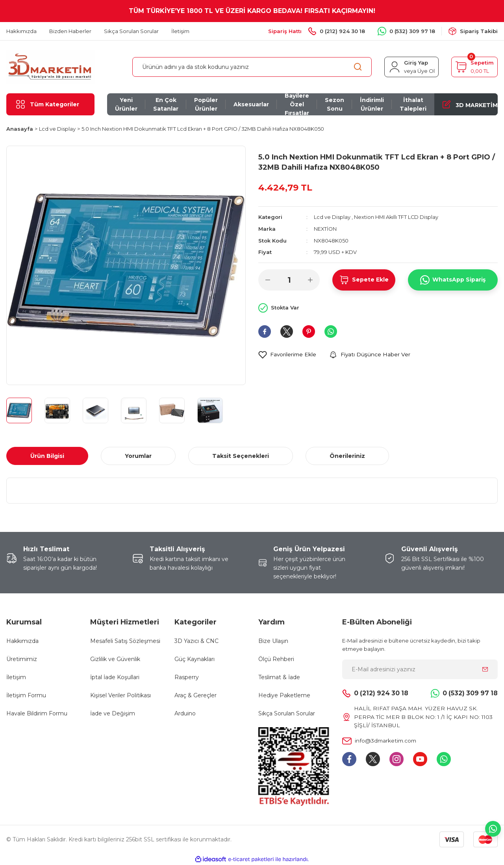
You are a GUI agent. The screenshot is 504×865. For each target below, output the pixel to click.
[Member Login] (411, 67)
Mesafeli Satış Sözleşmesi (125, 641)
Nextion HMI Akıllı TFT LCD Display (397, 217)
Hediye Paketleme (284, 695)
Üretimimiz (22, 659)
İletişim (16, 677)
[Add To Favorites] (288, 354)
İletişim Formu (26, 695)
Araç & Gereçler (195, 695)
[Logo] (50, 66)
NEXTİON (326, 228)
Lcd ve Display (332, 217)
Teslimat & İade (279, 677)
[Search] (252, 67)
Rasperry (187, 677)
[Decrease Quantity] (268, 279)
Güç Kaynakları (195, 659)
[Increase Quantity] (310, 279)
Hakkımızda (22, 641)
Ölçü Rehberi (276, 659)
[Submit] (485, 669)
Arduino (185, 713)
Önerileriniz (347, 456)
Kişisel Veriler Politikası (120, 695)
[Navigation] (50, 104)
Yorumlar (138, 456)
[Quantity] (289, 279)
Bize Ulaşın (273, 641)
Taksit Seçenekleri (241, 456)
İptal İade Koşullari (115, 677)
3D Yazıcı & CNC (196, 641)
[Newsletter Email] (420, 669)
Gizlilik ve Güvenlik (115, 659)
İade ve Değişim (113, 713)
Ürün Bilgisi (47, 456)
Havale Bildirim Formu (37, 713)
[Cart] (475, 67)
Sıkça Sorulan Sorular (287, 713)
